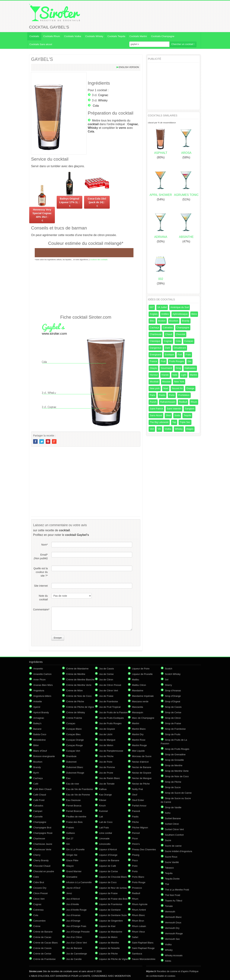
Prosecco (137, 888)
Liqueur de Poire (141, 669)
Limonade (104, 838)
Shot (168, 415)
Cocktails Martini (138, 36)
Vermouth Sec (172, 939)
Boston (162, 321)
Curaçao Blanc (74, 729)
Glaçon (70, 866)
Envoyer (58, 638)
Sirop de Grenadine (175, 754)
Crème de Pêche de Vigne (80, 707)
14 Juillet (162, 307)
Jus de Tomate (107, 784)
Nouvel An (177, 388)
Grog (178, 368)
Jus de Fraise (106, 696)
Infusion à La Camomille (79, 882)
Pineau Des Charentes (144, 849)
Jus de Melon (106, 745)
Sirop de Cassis (173, 707)
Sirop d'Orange (173, 696)
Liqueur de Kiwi (107, 926)
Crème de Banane (43, 932)
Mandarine (138, 691)
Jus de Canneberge (77, 954)
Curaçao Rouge (75, 745)
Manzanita (137, 707)
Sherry (168, 685)
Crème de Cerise (42, 954)
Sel (167, 680)
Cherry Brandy (41, 860)
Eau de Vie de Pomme (78, 795)
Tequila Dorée (172, 879)
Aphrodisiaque (180, 314)
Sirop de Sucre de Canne (178, 793)
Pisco (135, 860)
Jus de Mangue (107, 740)
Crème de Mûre (74, 691)
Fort (180, 355)
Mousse (166, 382)
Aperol (37, 707)
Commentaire (40, 609)
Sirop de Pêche (173, 782)
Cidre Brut (39, 882)
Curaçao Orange (75, 740)
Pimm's (136, 844)
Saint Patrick (156, 409)
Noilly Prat (137, 789)
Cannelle (38, 817)
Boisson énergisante (44, 756)
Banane (37, 729)
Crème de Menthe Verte (79, 685)
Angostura (39, 691)
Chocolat (181, 334)
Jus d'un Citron (74, 937)
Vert (152, 429)
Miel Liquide (138, 751)
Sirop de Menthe (174, 765)
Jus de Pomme (107, 767)
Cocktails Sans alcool (41, 44)
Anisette (38, 701)
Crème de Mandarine (77, 669)
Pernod (136, 833)
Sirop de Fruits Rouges (177, 749)
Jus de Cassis (106, 669)
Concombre (39, 921)
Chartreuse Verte (42, 849)
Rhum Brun (138, 921)
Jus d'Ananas (73, 915)
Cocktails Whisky (94, 36)
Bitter (36, 745)
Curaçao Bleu (73, 734)
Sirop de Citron (173, 718)
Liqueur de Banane (109, 860)
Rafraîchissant (168, 402)
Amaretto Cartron (42, 674)
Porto (172, 395)
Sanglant (190, 409)
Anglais (154, 314)
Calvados (168, 327)
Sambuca (137, 954)
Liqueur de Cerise (109, 871)
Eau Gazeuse (73, 800)
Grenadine (72, 877)
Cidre (36, 877)
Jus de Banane (74, 948)
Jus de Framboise (109, 701)
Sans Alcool (156, 415)
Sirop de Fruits (173, 734)
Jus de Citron (106, 680)
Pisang (136, 855)
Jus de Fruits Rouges (110, 723)
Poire (135, 866)
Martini (194, 375)
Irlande (165, 375)
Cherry (37, 855)
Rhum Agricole (140, 904)
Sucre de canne (173, 846)
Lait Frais (104, 828)
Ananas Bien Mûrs (43, 685)
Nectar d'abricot (140, 762)
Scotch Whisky (173, 674)
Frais (188, 355)
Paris (152, 395)
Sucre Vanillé (172, 862)
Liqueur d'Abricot (108, 849)
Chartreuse (156, 334)
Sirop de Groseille (174, 760)
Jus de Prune (106, 773)
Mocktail (154, 382)
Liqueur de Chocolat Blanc (113, 877)
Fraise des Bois (74, 822)
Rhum (194, 402)
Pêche (135, 822)
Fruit (163, 361)
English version (129, 67)
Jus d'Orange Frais (76, 926)
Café (36, 784)
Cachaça (154, 327)
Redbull (183, 402)
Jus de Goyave (107, 729)
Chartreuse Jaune (43, 844)
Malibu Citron (139, 685)
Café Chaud (40, 795)
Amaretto (38, 669)
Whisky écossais (174, 955)
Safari (135, 937)
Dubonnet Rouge (75, 773)
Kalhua (103, 789)
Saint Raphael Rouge (143, 948)
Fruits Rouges (177, 361)
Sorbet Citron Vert (174, 829)
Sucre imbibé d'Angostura (178, 851)
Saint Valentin (174, 409)
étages (190, 429)
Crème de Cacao (42, 937)
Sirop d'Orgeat (172, 701)
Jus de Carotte (74, 959)
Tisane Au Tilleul (174, 901)
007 (152, 307)
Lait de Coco (106, 822)
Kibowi (103, 800)
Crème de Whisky (76, 712)
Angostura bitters (42, 696)
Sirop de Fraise (173, 723)
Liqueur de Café (108, 866)
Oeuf (135, 795)
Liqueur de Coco (108, 882)
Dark (168, 348)
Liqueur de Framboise (111, 904)
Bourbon (174, 321)
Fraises (70, 828)
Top (174, 422)
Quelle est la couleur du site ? (41, 572)
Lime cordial (105, 833)
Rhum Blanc (138, 915)
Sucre (168, 840)
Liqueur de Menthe (109, 943)
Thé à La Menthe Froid (177, 890)
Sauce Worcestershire (144, 959)
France (153, 361)
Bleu (152, 321)
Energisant (155, 355)
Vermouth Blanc (173, 917)
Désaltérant (180, 348)
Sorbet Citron (172, 824)
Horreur (154, 375)
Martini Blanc (139, 729)
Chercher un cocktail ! (183, 44)
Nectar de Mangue (142, 778)
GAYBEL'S (42, 59)
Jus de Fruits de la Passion (113, 712)
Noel (166, 388)
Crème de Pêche (75, 701)
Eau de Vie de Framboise (80, 789)
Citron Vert (39, 899)
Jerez (69, 893)
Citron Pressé (40, 893)
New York (179, 382)
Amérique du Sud (180, 307)
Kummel (103, 811)
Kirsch (102, 806)
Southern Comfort (174, 835)
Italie (175, 375)
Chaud (169, 334)
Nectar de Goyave (142, 773)
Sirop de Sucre (173, 787)
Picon (135, 838)
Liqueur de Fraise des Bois (113, 899)
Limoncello (105, 844)
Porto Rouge (139, 882)
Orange (190, 388)
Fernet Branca (74, 806)
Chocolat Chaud (42, 866)
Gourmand (166, 368)
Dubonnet (71, 762)
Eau (68, 778)
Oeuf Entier (138, 800)
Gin (189, 361)
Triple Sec (185, 422)
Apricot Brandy (41, 712)
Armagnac (39, 718)
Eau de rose (73, 784)
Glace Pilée (72, 860)
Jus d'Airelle (73, 904)
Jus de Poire (106, 762)
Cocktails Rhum (52, 36)
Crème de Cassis (42, 948)
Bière (194, 314)
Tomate (169, 906)
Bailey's (37, 723)
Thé (167, 884)
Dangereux (156, 348)
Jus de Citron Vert (109, 691)
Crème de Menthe (76, 674)
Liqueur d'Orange (108, 855)
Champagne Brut (42, 828)
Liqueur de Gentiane (110, 910)
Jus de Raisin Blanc (110, 778)
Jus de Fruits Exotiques (111, 718)
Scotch (169, 669)
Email (41, 557)
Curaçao (189, 341)
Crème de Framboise (44, 959)
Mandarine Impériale (143, 696)
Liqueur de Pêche (108, 954)
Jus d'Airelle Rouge (76, 910)
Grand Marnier (74, 871)
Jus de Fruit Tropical (110, 707)
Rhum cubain (139, 926)
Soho (168, 813)
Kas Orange (105, 795)
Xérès (168, 961)
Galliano (71, 833)
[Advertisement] (86, 287)
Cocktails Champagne (163, 36)
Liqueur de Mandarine (111, 932)
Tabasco (169, 868)
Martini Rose (139, 740)
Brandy (186, 321)
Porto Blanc (138, 877)
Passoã (136, 811)
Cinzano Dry (40, 888)
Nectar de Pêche (141, 784)
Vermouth (170, 912)
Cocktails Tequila (116, 36)
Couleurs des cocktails (99, 260)
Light (184, 375)
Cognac (103, 95)
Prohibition (184, 395)
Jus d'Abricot (73, 899)
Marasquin (138, 712)
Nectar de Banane (142, 767)
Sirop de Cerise (173, 712)
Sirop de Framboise (175, 729)
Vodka (168, 429)
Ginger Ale (72, 855)
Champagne (183, 327)
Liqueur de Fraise (108, 893)
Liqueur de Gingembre (111, 921)
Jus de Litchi (106, 734)
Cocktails (34, 36)
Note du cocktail (43, 598)
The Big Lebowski (159, 422)
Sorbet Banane (173, 818)
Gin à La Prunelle (75, 849)
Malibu (135, 680)
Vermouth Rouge (174, 934)
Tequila (187, 415)
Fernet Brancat (74, 811)
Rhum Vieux (138, 932)
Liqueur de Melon (108, 937)
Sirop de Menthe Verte (177, 771)
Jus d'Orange (73, 921)
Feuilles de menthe (76, 817)
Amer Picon (39, 680)
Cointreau (38, 910)
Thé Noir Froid (172, 895)
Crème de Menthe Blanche (80, 680)
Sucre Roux (171, 857)
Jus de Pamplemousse (111, 751)
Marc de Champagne (143, 718)
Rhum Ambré (139, 910)
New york (155, 388)
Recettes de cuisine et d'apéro (167, 971)
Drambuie (71, 756)
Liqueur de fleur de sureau (113, 888)
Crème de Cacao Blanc (46, 943)
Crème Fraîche (74, 718)
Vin (159, 429)
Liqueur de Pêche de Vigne (113, 959)
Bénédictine (39, 740)
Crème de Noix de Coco (79, 696)
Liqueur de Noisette (109, 948)
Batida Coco (40, 734)
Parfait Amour (139, 806)
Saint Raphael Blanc (143, 943)
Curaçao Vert (73, 751)
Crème (37, 926)
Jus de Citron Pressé (110, 685)
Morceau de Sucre (142, 756)
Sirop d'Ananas (173, 691)
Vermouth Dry (172, 928)
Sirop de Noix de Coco (177, 776)
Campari (38, 811)
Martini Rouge (139, 745)
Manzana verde (140, 701)
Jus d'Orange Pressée (78, 932)
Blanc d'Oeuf (40, 751)
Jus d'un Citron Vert (77, 943)
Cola (96, 106)
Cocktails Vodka (73, 36)
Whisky (103, 100)
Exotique (169, 355)
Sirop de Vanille (173, 807)
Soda (177, 415)
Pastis (162, 395)
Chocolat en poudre (44, 871)
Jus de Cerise (106, 674)
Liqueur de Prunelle (142, 674)
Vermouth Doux (173, 923)
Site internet (41, 586)
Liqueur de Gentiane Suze (113, 915)
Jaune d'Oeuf (73, 888)
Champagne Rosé (43, 833)
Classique (155, 341)
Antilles (165, 314)
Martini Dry (138, 734)
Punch (153, 402)
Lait (101, 817)
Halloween (190, 368)
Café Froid (39, 800)
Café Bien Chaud (42, 789)
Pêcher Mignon (140, 828)
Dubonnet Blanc (75, 767)
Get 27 (70, 838)
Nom (45, 545)
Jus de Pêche (106, 756)
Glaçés (153, 368)
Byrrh (36, 773)
